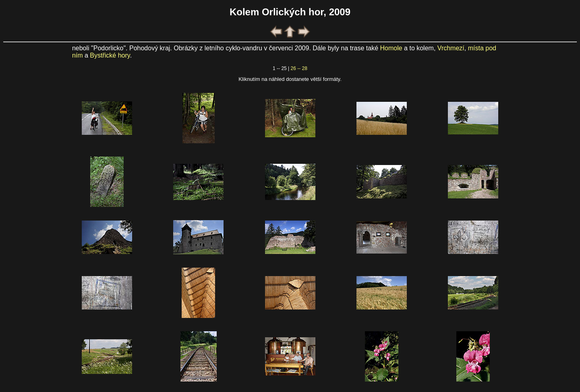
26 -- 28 (299, 68)
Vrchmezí (451, 48)
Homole (391, 48)
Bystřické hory (110, 55)
